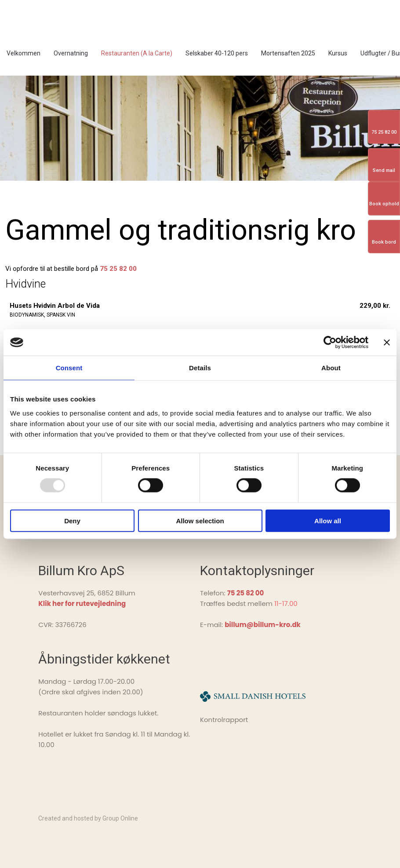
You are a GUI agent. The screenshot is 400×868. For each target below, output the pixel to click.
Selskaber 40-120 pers (217, 53)
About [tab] (331, 368)
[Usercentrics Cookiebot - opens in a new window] (330, 343)
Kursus (338, 53)
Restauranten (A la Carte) (137, 53)
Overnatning (71, 53)
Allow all (328, 520)
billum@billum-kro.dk (263, 625)
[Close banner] (387, 343)
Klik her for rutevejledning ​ (82, 604)
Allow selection (200, 520)
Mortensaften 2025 (288, 53)
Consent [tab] (69, 368)
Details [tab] (200, 368)
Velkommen (24, 53)
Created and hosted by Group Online (88, 818)
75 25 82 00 (118, 269)
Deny (72, 520)
